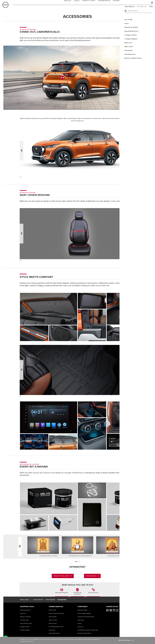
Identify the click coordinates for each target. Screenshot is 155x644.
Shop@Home (101, 3)
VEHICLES (66, 3)
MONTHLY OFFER (87, 3)
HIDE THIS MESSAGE (125, 640)
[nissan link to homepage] (5, 5)
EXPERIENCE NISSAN (119, 3)
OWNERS (134, 3)
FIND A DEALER (91, 576)
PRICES (75, 3)
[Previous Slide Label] (22, 234)
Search (145, 3)
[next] (133, 151)
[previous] (22, 151)
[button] (152, 3)
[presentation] (76, 562)
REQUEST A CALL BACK (61, 576)
